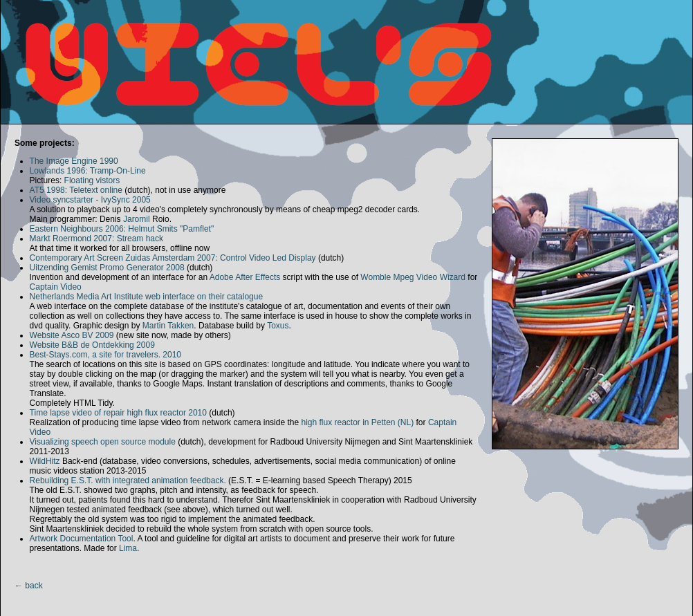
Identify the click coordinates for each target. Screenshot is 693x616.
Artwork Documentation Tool (82, 539)
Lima (128, 548)
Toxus (278, 326)
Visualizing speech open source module (103, 442)
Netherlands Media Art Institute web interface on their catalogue (147, 297)
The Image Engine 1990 (74, 161)
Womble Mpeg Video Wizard (413, 277)
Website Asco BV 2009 (72, 335)
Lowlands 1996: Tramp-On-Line (88, 171)
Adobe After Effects (245, 277)
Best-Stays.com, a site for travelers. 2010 (105, 355)
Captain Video (56, 287)
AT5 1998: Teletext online (76, 190)
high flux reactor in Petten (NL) (357, 422)
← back (29, 586)
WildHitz (45, 461)
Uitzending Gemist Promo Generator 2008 (107, 268)
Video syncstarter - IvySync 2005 (90, 200)
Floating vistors (92, 180)
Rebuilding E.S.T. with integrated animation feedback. (128, 480)
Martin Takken (168, 326)
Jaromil (137, 219)
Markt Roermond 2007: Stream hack (96, 239)
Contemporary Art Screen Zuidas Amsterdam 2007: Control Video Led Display (173, 258)
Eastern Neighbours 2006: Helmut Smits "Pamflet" (122, 229)
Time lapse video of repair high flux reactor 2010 (118, 413)
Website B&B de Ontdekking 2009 (92, 345)
